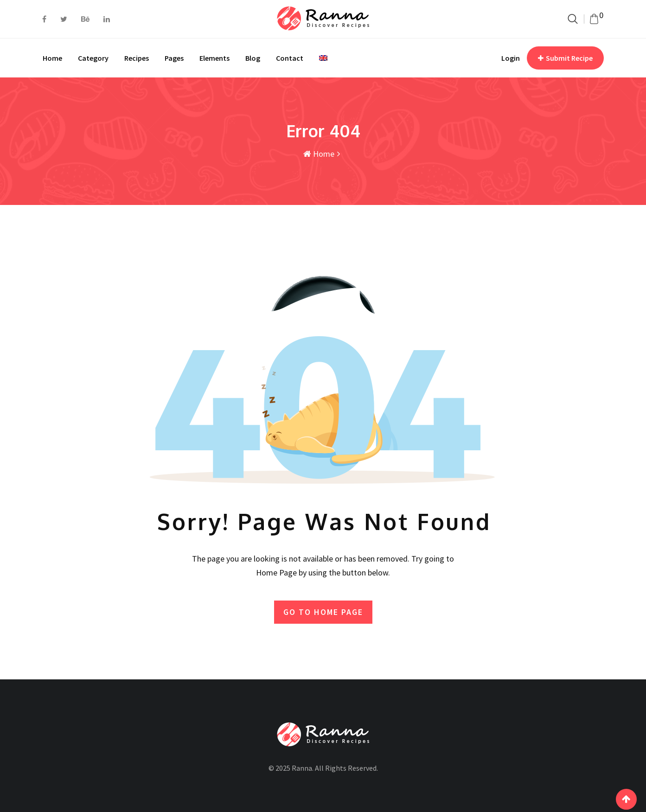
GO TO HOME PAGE (323, 612)
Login (511, 58)
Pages (174, 58)
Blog (253, 58)
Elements (214, 58)
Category (93, 58)
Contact (290, 58)
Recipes (137, 58)
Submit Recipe (565, 58)
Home (52, 58)
